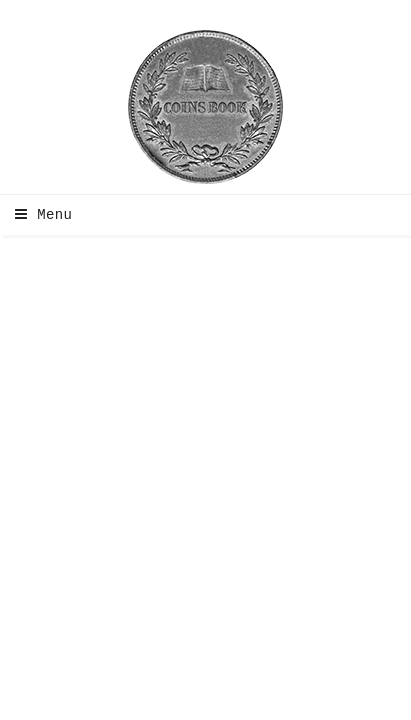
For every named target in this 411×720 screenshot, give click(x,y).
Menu (38, 215)
